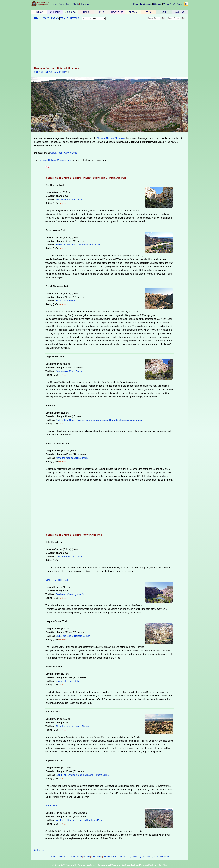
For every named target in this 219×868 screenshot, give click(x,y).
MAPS (46, 18)
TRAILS (64, 18)
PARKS (55, 18)
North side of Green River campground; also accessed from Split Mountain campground (99, 420)
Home (54, 4)
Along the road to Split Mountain (72, 458)
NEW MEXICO (117, 12)
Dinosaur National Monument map (56, 160)
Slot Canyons (138, 857)
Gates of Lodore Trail (57, 580)
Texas (114, 857)
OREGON (133, 12)
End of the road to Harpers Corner (73, 636)
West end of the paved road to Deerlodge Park (79, 820)
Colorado (71, 857)
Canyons (85, 4)
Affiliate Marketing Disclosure (145, 865)
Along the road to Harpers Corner (72, 726)
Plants (76, 4)
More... (180, 4)
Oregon (106, 857)
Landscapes (146, 4)
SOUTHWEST (163, 857)
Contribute (126, 865)
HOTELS (75, 18)
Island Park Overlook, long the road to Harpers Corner (83, 775)
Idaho (79, 857)
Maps (136, 4)
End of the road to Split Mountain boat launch (78, 245)
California (62, 857)
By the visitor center (66, 301)
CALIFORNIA (55, 12)
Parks (61, 4)
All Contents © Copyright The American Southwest (74, 865)
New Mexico (97, 857)
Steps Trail (51, 806)
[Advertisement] (109, 44)
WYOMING (180, 12)
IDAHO (86, 12)
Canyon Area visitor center (69, 557)
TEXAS (149, 12)
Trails (68, 4)
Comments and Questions (109, 865)
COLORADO (70, 12)
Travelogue (150, 857)
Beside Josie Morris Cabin (69, 200)
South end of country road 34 (70, 594)
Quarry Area (56, 153)
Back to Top (39, 850)
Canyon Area (71, 153)
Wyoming (127, 857)
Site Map (157, 4)
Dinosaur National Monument (53, 72)
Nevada (86, 857)
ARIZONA (39, 12)
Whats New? (169, 4)
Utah (36, 72)
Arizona (53, 857)
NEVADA (102, 12)
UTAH (164, 12)
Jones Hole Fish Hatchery (69, 681)
